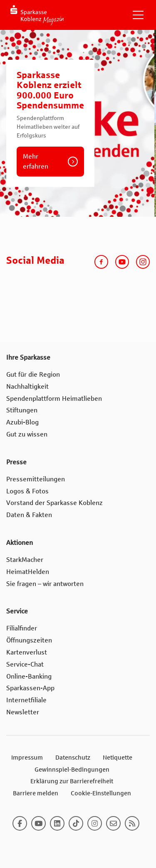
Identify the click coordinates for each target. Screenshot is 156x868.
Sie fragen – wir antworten (45, 584)
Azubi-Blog (22, 422)
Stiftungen (22, 410)
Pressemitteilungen (36, 479)
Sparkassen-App (30, 688)
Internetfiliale (26, 700)
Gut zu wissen (27, 434)
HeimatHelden (28, 572)
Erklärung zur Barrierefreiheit (72, 781)
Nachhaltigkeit (27, 386)
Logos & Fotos (27, 491)
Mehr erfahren (36, 161)
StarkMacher (25, 560)
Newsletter (23, 712)
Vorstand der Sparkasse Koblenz (54, 503)
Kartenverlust (27, 652)
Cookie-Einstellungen (101, 793)
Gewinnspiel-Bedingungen (72, 770)
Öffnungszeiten (29, 640)
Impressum (27, 758)
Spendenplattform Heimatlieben (54, 398)
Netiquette (118, 758)
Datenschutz (73, 758)
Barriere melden (36, 793)
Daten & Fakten (29, 515)
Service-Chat (25, 664)
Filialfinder (22, 628)
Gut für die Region (33, 374)
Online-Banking (29, 676)
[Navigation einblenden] (138, 15)
